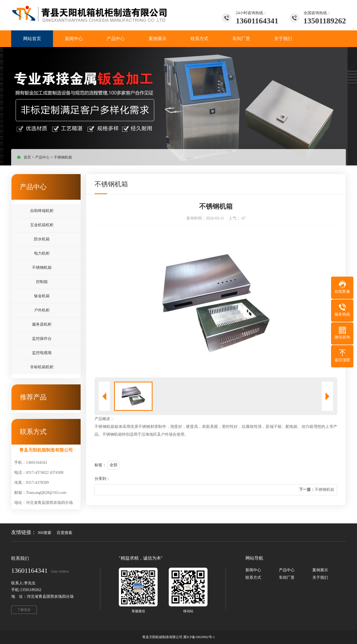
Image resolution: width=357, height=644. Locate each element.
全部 (114, 465)
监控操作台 (42, 339)
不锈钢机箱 (63, 157)
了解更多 (24, 610)
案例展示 (320, 570)
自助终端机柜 (42, 211)
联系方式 (253, 578)
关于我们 (320, 578)
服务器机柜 (42, 324)
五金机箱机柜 (42, 225)
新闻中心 (253, 570)
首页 (27, 157)
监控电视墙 (42, 353)
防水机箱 (42, 239)
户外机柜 (42, 310)
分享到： (102, 479)
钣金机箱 (42, 296)
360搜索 (44, 533)
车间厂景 (287, 578)
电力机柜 (42, 253)
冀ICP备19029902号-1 (199, 637)
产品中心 (42, 157)
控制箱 (42, 282)
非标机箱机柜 (42, 367)
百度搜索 (64, 533)
